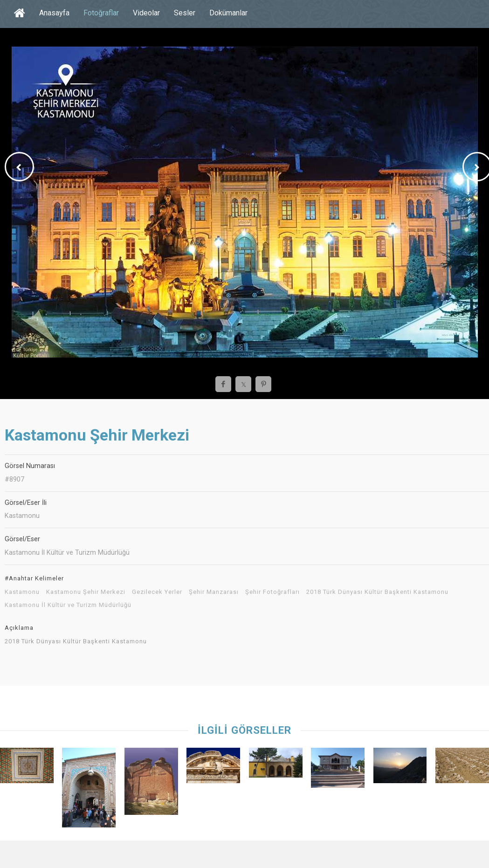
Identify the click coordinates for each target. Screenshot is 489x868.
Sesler (185, 13)
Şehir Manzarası (214, 592)
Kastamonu (22, 592)
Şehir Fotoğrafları (272, 592)
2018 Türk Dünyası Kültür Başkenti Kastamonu (377, 592)
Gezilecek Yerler (157, 592)
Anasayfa (54, 13)
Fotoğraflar (101, 13)
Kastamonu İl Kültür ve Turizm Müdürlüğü (68, 605)
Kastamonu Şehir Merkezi (86, 592)
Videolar (146, 13)
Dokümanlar (228, 13)
